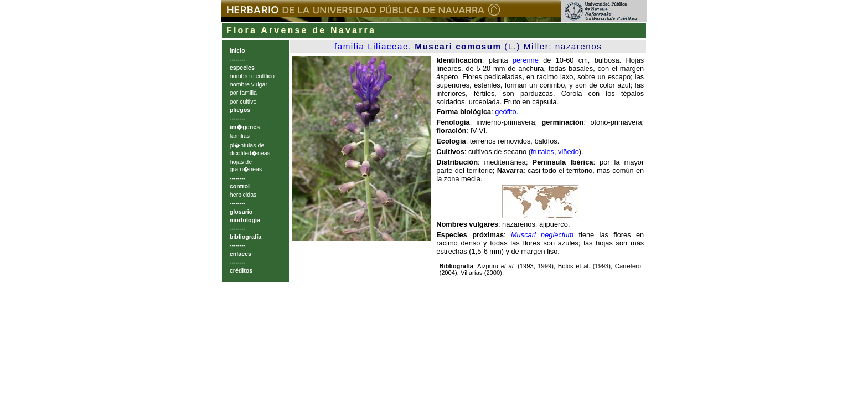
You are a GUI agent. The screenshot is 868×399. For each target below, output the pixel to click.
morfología (245, 220)
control (240, 186)
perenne (526, 60)
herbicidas (243, 195)
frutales (542, 152)
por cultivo (243, 101)
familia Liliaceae (371, 46)
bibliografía (246, 237)
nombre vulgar (249, 84)
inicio (237, 50)
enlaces (241, 254)
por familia (243, 93)
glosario (241, 212)
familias (240, 136)
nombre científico (252, 76)
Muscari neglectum (542, 235)
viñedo (569, 152)
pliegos (240, 110)
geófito (505, 112)
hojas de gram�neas (246, 165)
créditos (241, 270)
